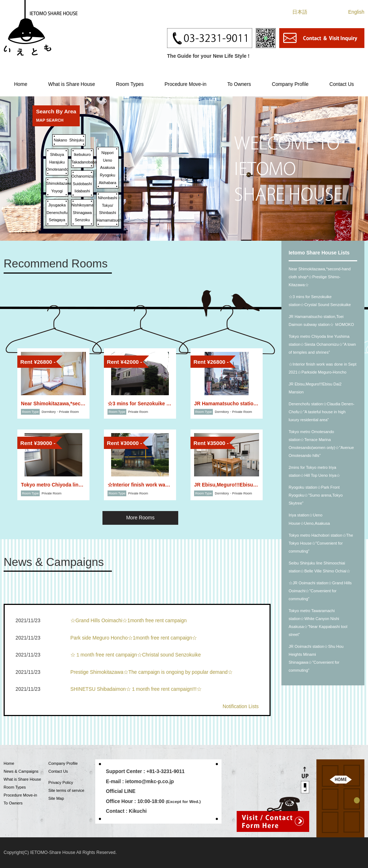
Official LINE (121, 791)
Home (21, 84)
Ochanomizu (82, 176)
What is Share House (71, 84)
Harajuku (57, 162)
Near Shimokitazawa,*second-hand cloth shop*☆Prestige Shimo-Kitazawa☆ (320, 277)
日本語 (300, 12)
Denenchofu (57, 213)
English (356, 12)
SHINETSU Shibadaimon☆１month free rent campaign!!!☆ (136, 689)
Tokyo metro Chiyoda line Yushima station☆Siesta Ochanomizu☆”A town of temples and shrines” (322, 344)
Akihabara (108, 183)
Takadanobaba (84, 162)
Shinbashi (107, 213)
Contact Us (342, 84)
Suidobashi (82, 184)
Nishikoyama (82, 205)
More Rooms (141, 518)
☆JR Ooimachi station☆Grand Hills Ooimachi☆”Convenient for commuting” (320, 591)
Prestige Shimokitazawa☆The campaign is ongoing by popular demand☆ (152, 672)
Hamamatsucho (110, 220)
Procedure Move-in (185, 84)
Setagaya (57, 220)
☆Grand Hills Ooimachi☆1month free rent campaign (128, 621)
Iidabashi (82, 191)
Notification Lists (241, 706)
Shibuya (57, 154)
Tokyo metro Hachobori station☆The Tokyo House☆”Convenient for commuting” (321, 543)
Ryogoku (108, 175)
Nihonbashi (108, 198)
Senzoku (82, 220)
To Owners (239, 84)
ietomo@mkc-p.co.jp (150, 782)
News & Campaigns (21, 771)
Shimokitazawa (59, 183)
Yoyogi (57, 191)
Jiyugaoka (57, 205)
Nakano (60, 140)
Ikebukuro (82, 154)
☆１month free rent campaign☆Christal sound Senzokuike (135, 655)
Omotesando (57, 169)
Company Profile (290, 84)
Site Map (56, 798)
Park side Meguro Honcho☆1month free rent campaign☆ (134, 638)
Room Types (130, 84)
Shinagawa (82, 213)
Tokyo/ (108, 205)
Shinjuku (77, 140)
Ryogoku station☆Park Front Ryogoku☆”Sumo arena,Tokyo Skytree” (316, 495)
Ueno (108, 160)
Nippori (108, 153)
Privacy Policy (61, 782)
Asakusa (107, 167)
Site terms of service (66, 790)
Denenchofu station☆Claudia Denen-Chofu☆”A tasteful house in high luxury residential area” (321, 412)
